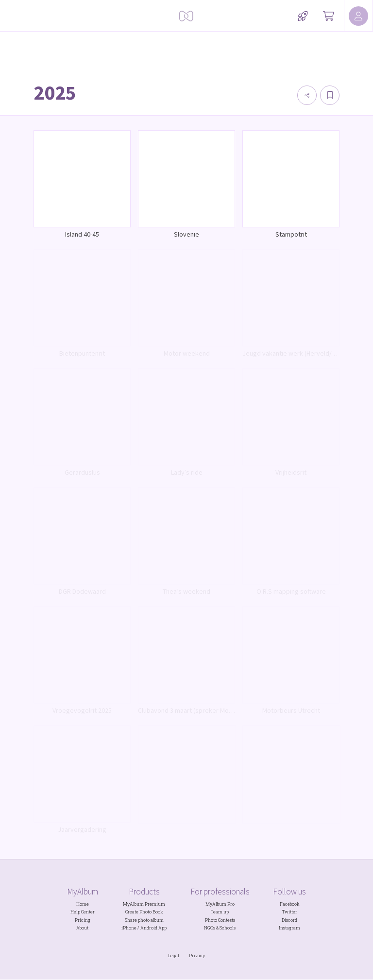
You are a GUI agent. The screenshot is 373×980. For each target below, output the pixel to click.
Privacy (197, 955)
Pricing (83, 920)
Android (149, 928)
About (82, 928)
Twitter (290, 912)
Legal (174, 955)
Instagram (289, 928)
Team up (220, 912)
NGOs (210, 928)
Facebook (290, 904)
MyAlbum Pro (220, 904)
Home (83, 904)
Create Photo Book (144, 912)
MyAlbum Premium (144, 904)
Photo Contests (220, 920)
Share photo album (144, 920)
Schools (228, 928)
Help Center (83, 912)
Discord (289, 920)
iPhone (129, 928)
